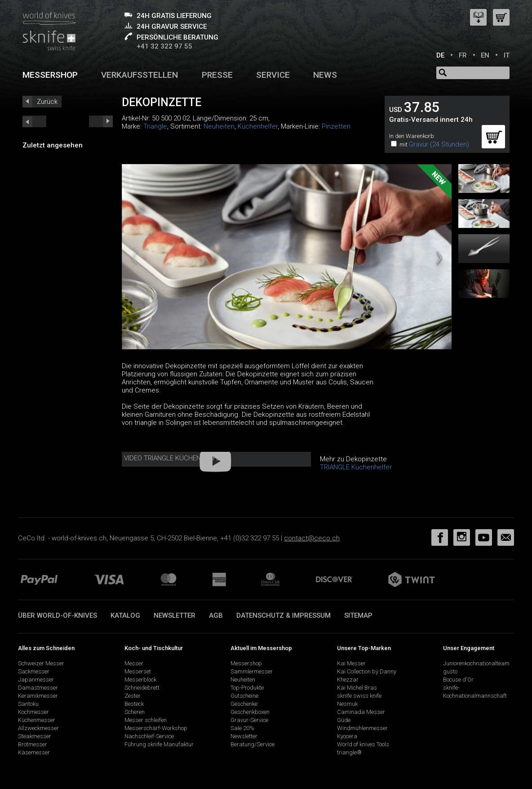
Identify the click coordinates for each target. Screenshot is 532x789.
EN (485, 55)
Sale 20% (242, 728)
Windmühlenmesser (362, 728)
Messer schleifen (146, 720)
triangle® (349, 752)
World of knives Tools (363, 744)
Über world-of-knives (58, 615)
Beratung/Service (253, 744)
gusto (450, 671)
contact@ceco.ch (312, 538)
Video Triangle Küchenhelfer (174, 458)
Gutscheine (244, 696)
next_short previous (34, 121)
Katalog (125, 615)
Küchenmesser (37, 720)
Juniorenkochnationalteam (476, 663)
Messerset (138, 671)
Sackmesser (34, 671)
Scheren (135, 712)
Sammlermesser (252, 671)
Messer (134, 663)
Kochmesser (33, 712)
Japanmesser (36, 680)
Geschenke (244, 704)
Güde (344, 720)
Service (273, 75)
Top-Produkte (247, 688)
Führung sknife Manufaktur (159, 744)
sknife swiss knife (359, 696)
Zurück (47, 102)
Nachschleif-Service (149, 736)
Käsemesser (34, 752)
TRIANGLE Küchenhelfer (356, 467)
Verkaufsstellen (140, 75)
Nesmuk (347, 704)
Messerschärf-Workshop (156, 728)
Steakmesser (35, 736)
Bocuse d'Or (458, 680)
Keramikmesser (38, 696)
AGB (216, 615)
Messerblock (140, 680)
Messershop (50, 75)
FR (463, 55)
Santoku (28, 704)
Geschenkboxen (250, 712)
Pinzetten (336, 126)
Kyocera (347, 736)
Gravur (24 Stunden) (439, 144)
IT (507, 55)
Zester (133, 696)
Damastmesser (38, 688)
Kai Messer (351, 663)
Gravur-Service (249, 720)
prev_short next (101, 121)
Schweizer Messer (41, 663)
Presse (217, 75)
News (325, 75)
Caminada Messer (361, 712)
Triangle (155, 126)
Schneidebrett (142, 688)
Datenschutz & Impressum (284, 615)
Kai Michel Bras (357, 688)
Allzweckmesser (38, 728)
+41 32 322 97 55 (164, 46)
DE (440, 55)
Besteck (134, 704)
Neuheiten (219, 126)
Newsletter (175, 615)
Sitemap (358, 615)
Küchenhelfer (258, 126)
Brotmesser (33, 744)
